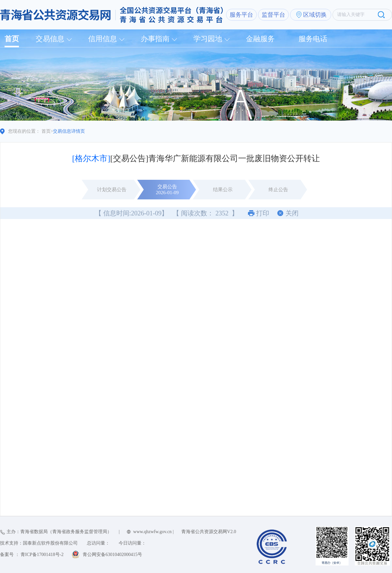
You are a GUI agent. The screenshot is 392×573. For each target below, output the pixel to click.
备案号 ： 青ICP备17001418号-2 (32, 555)
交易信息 (50, 39)
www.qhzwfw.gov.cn (152, 532)
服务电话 (313, 39)
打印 (263, 213)
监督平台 (273, 15)
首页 (12, 39)
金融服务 (260, 39)
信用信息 (103, 39)
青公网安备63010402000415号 (112, 555)
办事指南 (155, 39)
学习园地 (208, 39)
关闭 (292, 213)
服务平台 (241, 15)
